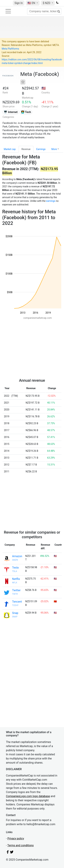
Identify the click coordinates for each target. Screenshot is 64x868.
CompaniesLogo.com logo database (28, 796)
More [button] (54, 149)
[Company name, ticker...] (44, 11)
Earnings (41, 149)
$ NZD (47, 3)
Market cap (10, 149)
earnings (51, 201)
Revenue (26, 149)
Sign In (19, 3)
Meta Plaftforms (10, 49)
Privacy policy (16, 838)
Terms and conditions (20, 845)
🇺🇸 (32, 3)
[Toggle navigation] (8, 11)
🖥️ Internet (11, 112)
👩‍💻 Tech (26, 112)
